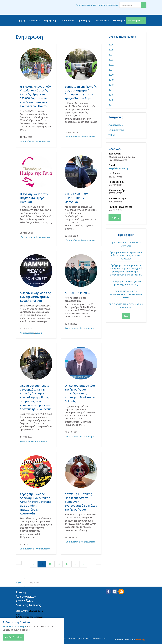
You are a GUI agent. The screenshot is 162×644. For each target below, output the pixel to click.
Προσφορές (84, 20)
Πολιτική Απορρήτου (86, 5)
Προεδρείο (35, 20)
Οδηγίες (115, 217)
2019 (111, 80)
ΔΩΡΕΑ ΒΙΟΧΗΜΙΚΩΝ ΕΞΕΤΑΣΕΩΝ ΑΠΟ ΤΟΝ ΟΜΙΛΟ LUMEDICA (126, 295)
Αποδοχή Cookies (14, 637)
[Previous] (19, 563)
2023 (111, 60)
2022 (111, 65)
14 (67, 564)
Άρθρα (39, 333)
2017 (111, 90)
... (34, 564)
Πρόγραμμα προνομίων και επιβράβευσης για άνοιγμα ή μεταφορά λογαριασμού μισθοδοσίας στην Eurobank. (126, 270)
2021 (111, 70)
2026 (111, 45)
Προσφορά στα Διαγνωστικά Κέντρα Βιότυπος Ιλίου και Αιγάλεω (126, 255)
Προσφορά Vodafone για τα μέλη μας (126, 244)
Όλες (126, 316)
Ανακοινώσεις (43, 141)
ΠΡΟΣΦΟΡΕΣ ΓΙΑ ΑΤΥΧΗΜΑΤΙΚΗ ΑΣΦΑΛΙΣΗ (126, 306)
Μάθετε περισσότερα (14, 627)
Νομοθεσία (68, 20)
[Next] (99, 563)
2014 (111, 105)
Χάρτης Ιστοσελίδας (108, 5)
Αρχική (21, 20)
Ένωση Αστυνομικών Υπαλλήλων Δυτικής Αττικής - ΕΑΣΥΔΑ (33, 7)
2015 (111, 100)
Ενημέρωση (50, 20)
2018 (111, 85)
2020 (111, 75)
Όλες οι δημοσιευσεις (122, 37)
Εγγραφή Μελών (136, 21)
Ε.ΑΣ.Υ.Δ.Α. (115, 149)
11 (43, 564)
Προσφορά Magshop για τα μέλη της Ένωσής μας (126, 283)
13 (58, 564)
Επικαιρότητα (27, 141)
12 (50, 564)
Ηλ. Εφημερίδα (121, 20)
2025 (111, 50)
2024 (111, 55)
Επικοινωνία (103, 20)
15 (75, 564)
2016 (111, 95)
